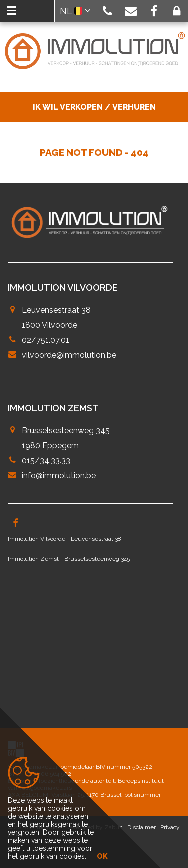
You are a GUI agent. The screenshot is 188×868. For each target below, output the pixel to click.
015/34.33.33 (46, 461)
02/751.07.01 (45, 340)
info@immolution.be (59, 476)
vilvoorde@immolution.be (69, 355)
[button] (108, 11)
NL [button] (75, 11)
